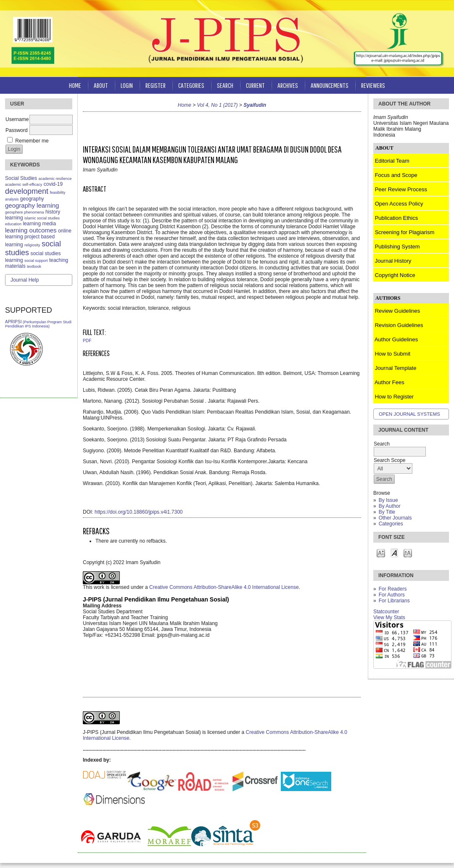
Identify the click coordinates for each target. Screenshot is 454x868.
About (101, 85)
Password (17, 130)
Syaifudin (255, 105)
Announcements (330, 85)
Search (225, 85)
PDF (87, 341)
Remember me (32, 141)
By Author (390, 506)
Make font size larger (408, 553)
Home (75, 85)
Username (17, 119)
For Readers (393, 589)
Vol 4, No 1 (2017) (218, 105)
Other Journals (395, 518)
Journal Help (25, 280)
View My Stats (389, 617)
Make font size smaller (381, 553)
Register (156, 85)
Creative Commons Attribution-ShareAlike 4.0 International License (224, 587)
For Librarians (394, 601)
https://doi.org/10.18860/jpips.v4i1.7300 (139, 512)
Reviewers (373, 85)
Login (127, 85)
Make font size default (394, 553)
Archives (288, 85)
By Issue (388, 500)
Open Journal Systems (409, 414)
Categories (391, 524)
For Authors (392, 595)
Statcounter (386, 612)
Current (255, 85)
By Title (387, 512)
